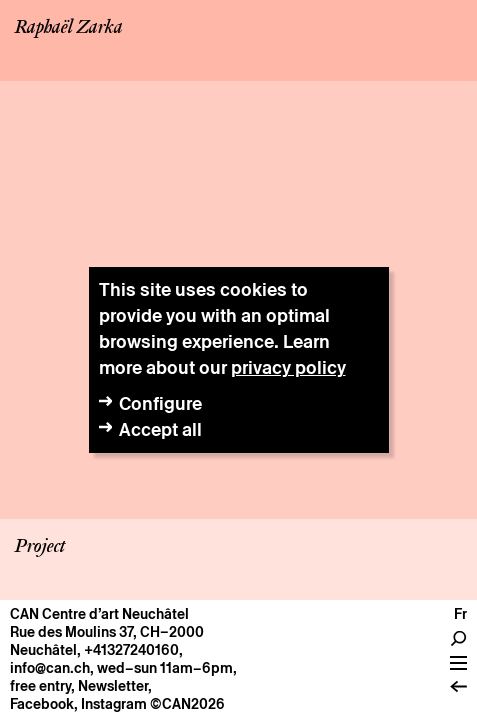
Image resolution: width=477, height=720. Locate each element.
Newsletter (113, 686)
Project (40, 547)
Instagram (114, 704)
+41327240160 (131, 650)
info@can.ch (50, 668)
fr (460, 614)
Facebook (42, 704)
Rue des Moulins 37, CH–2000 (107, 632)
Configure (160, 403)
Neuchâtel (43, 650)
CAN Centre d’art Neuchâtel (99, 614)
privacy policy (288, 367)
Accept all (160, 429)
